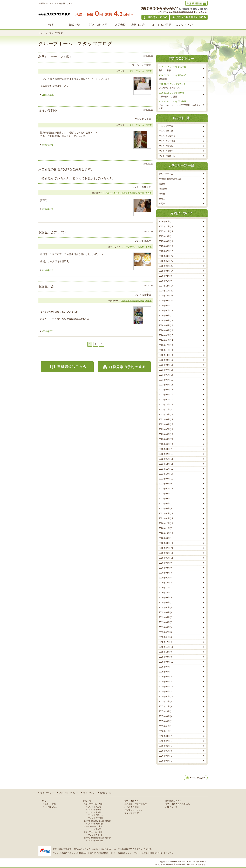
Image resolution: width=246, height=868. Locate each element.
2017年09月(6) (166, 716)
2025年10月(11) (166, 236)
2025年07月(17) (166, 251)
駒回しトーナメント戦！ (55, 57)
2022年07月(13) (166, 429)
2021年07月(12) (166, 489)
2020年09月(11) (166, 538)
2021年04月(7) (166, 504)
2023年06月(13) (166, 375)
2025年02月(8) (166, 276)
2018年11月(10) (166, 647)
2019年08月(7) (166, 602)
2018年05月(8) (166, 677)
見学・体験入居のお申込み (177, 804)
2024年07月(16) (166, 311)
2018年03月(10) (166, 687)
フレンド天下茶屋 (167, 141)
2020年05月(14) (166, 558)
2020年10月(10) (166, 533)
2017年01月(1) (166, 726)
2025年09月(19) (166, 241)
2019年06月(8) (166, 612)
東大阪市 (163, 189)
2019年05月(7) (166, 617)
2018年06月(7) (166, 672)
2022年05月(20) (166, 439)
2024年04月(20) (166, 325)
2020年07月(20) (166, 548)
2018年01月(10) (166, 697)
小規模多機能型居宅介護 (133, 193)
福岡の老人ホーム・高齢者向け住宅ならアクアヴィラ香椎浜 (126, 849)
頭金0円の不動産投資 (99, 853)
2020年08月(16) (166, 543)
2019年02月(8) (166, 632)
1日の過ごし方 (51, 807)
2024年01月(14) (166, 340)
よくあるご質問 (162, 25)
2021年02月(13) (166, 513)
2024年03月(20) (166, 330)
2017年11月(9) (166, 706)
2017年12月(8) (166, 701)
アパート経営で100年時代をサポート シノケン (154, 853)
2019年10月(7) (166, 593)
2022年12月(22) (166, 405)
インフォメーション (133, 810)
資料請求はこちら (173, 801)
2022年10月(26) (166, 414)
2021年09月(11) (166, 479)
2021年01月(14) (166, 518)
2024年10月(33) (166, 296)
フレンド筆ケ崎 (166, 131)
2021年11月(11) (166, 469)
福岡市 (148, 193)
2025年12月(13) (166, 226)
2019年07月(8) (166, 607)
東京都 (141, 247)
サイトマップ (89, 793)
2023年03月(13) (166, 390)
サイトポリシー (47, 793)
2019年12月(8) (166, 583)
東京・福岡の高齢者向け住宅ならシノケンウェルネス (75, 849)
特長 (51, 25)
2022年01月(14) (166, 459)
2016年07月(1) (166, 741)
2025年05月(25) (166, 261)
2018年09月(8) (166, 657)
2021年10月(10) (166, 474)
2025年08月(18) (166, 246)
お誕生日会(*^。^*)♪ (52, 232)
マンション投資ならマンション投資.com (70, 853)
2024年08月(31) (166, 306)
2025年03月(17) (166, 271)
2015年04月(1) (166, 761)
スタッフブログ (185, 25)
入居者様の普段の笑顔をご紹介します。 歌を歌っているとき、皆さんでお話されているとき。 (77, 174)
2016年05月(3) (166, 751)
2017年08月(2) (166, 721)
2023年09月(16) (166, 360)
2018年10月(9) (166, 652)
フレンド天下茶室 (95, 818)
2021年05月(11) (166, 499)
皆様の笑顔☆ (48, 111)
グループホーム (137, 71)
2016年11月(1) (166, 731)
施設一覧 (74, 25)
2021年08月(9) (166, 484)
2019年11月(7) (166, 588)
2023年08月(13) (166, 365)
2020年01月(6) (166, 578)
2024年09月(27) (166, 301)
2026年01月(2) (166, 221)
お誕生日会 (46, 286)
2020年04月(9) (166, 563)
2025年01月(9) (166, 281)
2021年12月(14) (166, 464)
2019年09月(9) (166, 598)
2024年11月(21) (166, 291)
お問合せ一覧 (106, 793)
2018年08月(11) (166, 662)
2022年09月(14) (166, 419)
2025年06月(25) (166, 256)
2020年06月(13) (166, 553)
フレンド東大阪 (166, 146)
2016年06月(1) (166, 746)
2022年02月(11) (166, 454)
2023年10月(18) (166, 355)
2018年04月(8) (166, 682)
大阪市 (148, 71)
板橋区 (148, 247)
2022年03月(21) (166, 449)
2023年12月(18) (166, 345)
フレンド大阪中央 (167, 136)
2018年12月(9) (166, 642)
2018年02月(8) (166, 692)
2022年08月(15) (166, 424)
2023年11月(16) (166, 350)
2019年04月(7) (166, 622)
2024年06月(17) (166, 315)
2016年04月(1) (166, 756)
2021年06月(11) (166, 494)
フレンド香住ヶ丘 (167, 156)
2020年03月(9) (166, 568)
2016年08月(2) (166, 736)
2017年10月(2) (166, 711)
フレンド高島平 (166, 151)
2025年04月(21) (166, 266)
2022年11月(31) (166, 410)
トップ (41, 33)
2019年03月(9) (166, 627)
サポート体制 (50, 804)
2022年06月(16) (166, 434)
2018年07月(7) (166, 667)
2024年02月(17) (166, 335)
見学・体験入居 (98, 25)
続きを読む (48, 95)
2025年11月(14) (166, 231)
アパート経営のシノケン (121, 853)
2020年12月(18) (166, 523)
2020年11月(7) (166, 528)
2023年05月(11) (166, 380)
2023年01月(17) (166, 400)
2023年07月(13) (166, 370)
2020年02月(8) (166, 573)
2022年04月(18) (166, 444)
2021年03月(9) (166, 508)
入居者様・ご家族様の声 (130, 25)
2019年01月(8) (166, 637)
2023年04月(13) (166, 385)
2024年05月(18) (166, 320)
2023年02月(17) (166, 395)
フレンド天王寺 (166, 126)
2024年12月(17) (166, 286)
